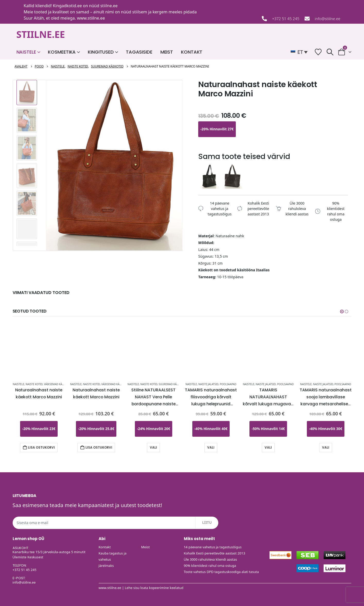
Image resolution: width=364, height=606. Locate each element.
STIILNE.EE (41, 34)
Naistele (26, 52)
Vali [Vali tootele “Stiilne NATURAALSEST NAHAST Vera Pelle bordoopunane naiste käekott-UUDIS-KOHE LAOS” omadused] (153, 447)
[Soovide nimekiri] (318, 52)
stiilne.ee (109, 6)
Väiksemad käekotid (58, 384)
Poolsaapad (228, 384)
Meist (167, 52)
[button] (300, 52)
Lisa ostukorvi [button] (41, 447)
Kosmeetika (62, 52)
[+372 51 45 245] (264, 19)
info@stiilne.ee (328, 19)
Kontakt (192, 52)
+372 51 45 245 (286, 19)
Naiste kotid (34, 384)
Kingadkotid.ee (67, 6)
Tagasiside (139, 52)
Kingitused (101, 52)
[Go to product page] (39, 349)
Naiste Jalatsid (208, 384)
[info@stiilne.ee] (307, 19)
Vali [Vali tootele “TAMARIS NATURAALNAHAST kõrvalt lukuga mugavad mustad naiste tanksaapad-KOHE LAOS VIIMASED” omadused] (268, 447)
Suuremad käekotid (172, 384)
